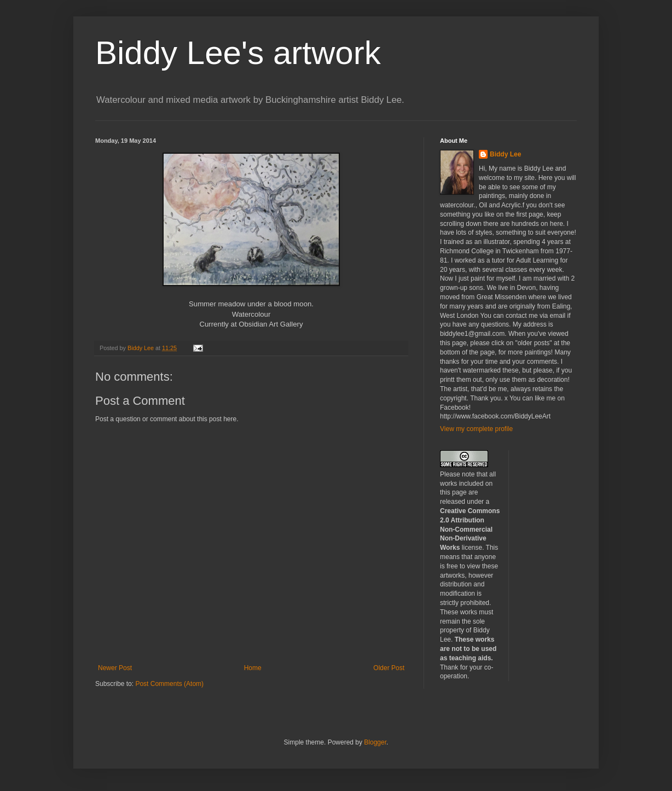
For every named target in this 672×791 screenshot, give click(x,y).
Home (253, 668)
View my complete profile (476, 429)
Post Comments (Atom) (169, 684)
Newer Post (115, 668)
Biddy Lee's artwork (238, 53)
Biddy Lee (505, 154)
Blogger (375, 742)
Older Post (389, 668)
